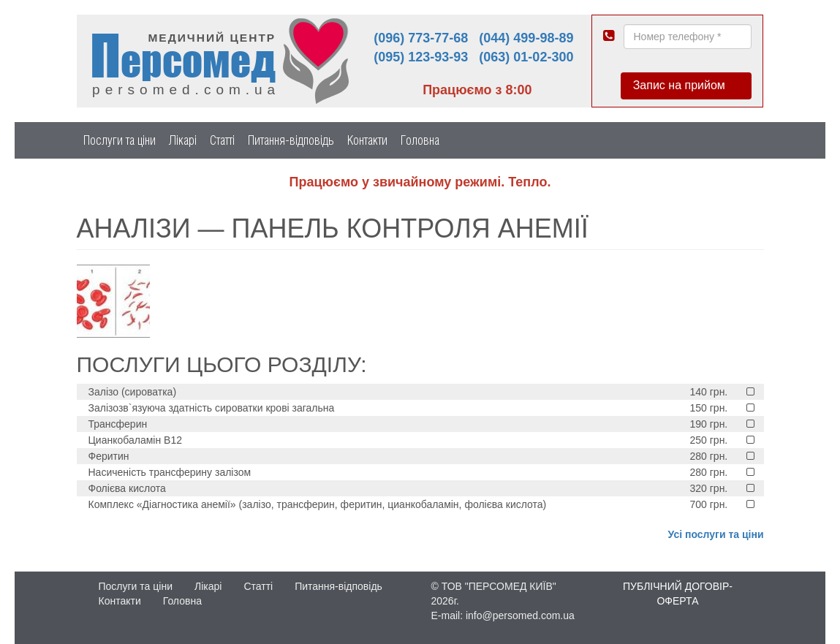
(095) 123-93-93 (421, 57)
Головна (420, 140)
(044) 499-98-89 (526, 38)
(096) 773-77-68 (421, 38)
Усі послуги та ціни (716, 534)
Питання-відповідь (291, 140)
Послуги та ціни (120, 140)
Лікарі (183, 140)
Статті (222, 140)
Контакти (367, 140)
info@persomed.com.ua (520, 615)
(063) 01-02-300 (526, 57)
